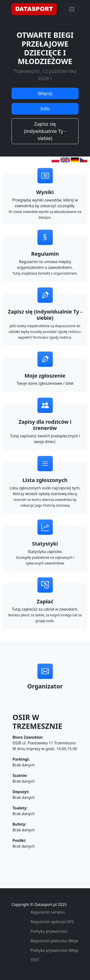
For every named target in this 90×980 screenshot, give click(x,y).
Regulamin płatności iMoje (54, 941)
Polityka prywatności (49, 931)
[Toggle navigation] (72, 9)
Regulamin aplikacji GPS (52, 922)
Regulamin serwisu (48, 912)
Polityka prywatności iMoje (54, 950)
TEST (35, 960)
